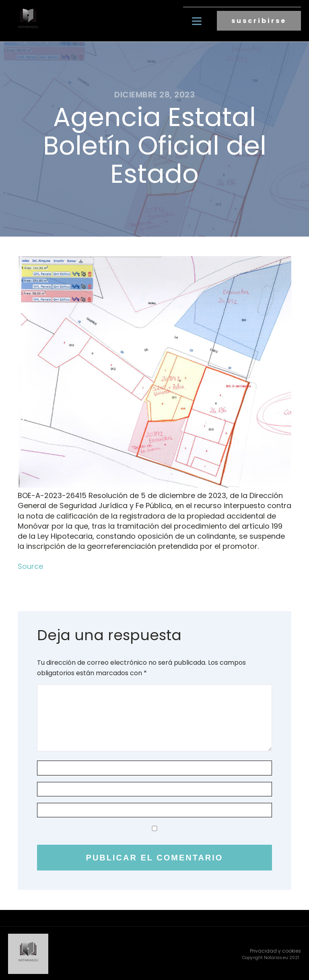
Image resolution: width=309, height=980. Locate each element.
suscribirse (259, 20)
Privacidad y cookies (275, 949)
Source (30, 565)
